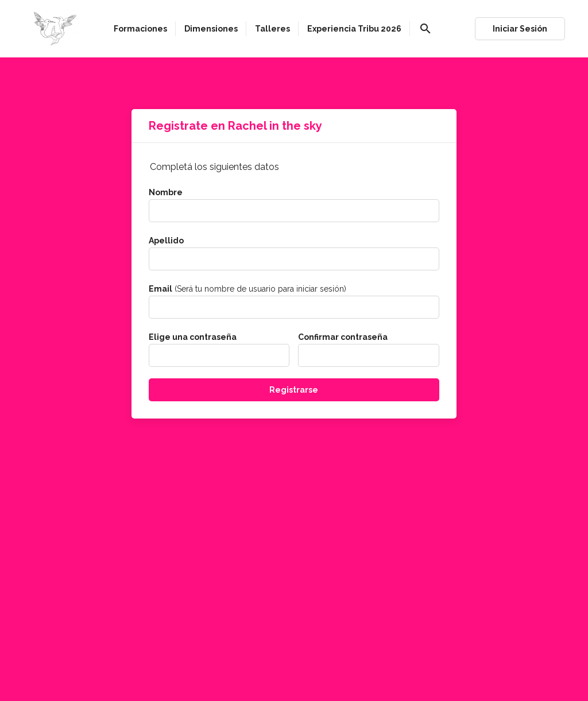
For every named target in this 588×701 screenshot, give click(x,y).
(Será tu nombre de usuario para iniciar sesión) (247, 289)
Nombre (166, 192)
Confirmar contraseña (343, 337)
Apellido (166, 241)
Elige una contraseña (193, 337)
